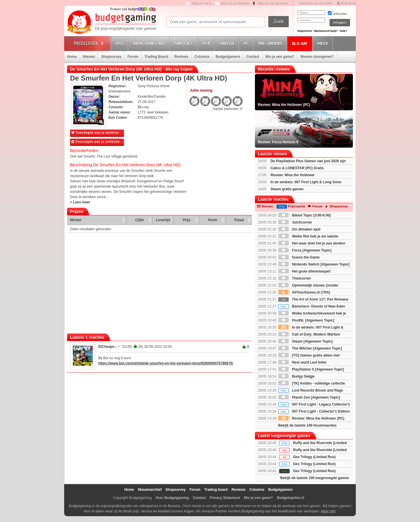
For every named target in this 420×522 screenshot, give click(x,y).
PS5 (120, 43)
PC (247, 43)
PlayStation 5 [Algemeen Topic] (311, 369)
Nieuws (89, 57)
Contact (253, 57)
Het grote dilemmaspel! (304, 271)
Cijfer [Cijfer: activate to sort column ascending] (140, 220)
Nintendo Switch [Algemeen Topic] (314, 264)
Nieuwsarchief (150, 490)
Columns (202, 57)
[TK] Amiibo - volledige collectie (312, 383)
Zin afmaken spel (299, 229)
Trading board (216, 490)
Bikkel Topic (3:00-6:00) (305, 215)
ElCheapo (106, 347)
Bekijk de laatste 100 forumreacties (307, 425)
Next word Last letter (302, 362)
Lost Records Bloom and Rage (311, 390)
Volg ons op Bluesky (235, 3)
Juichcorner (295, 222)
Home (72, 57)
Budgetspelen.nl (290, 498)
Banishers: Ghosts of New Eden (312, 306)
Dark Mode (348, 3)
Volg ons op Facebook (273, 3)
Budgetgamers (228, 57)
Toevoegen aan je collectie (96, 142)
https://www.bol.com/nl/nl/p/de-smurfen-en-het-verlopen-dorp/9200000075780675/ (166, 363)
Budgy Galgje (296, 376)
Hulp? (343, 31)
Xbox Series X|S (150, 43)
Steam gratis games (287, 189)
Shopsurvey (111, 57)
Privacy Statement (225, 498)
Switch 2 (184, 43)
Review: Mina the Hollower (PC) (311, 418)
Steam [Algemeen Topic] (305, 341)
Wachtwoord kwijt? (326, 31)
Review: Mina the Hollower (292, 175)
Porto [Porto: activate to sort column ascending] (213, 220)
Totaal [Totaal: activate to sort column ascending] (239, 220)
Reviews (181, 57)
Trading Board (156, 57)
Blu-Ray (301, 43)
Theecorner (295, 278)
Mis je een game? (280, 57)
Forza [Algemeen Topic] (305, 250)
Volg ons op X (201, 3)
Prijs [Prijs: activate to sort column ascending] (187, 220)
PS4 (207, 43)
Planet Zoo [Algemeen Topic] (309, 397)
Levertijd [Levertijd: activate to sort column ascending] (163, 220)
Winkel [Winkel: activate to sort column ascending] (76, 220)
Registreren (305, 31)
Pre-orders (271, 43)
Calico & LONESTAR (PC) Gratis (297, 168)
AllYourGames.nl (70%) (304, 292)
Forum (133, 57)
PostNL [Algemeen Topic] (306, 320)
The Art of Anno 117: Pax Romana (313, 299)
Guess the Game (299, 257)
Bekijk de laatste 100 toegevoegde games (315, 478)
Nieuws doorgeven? (317, 57)
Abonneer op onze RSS (316, 3)
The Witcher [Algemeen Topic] (310, 348)
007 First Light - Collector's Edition (314, 411)
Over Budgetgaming (172, 498)
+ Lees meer (80, 202)
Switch (228, 43)
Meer (323, 43)
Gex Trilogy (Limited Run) (314, 457)
